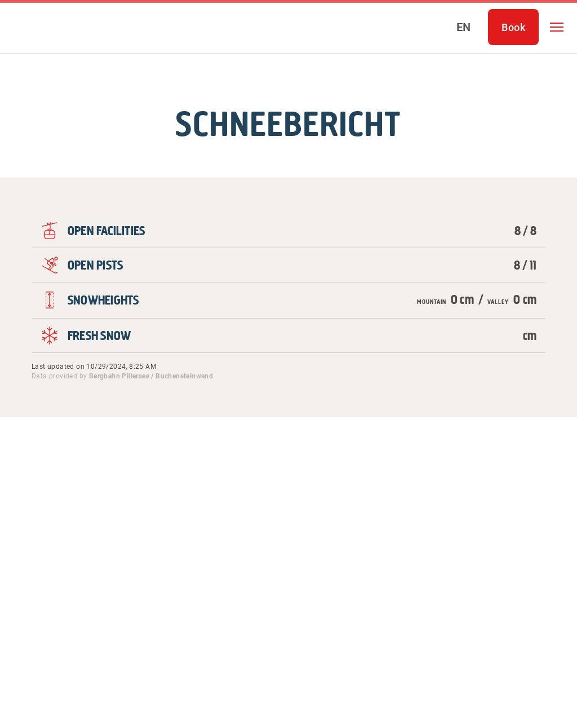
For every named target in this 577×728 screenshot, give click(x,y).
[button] (557, 27)
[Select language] (463, 27)
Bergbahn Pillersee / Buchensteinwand (151, 376)
